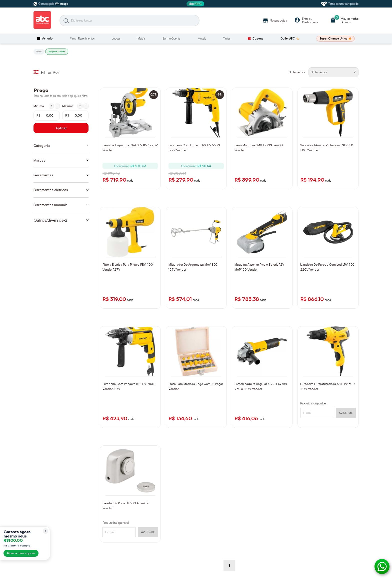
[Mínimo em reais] (47, 116)
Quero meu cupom (21, 553)
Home (39, 52)
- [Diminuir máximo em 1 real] (86, 106)
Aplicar (61, 128)
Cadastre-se (310, 22)
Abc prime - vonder (57, 52)
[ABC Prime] (196, 4)
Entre (305, 19)
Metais (141, 39)
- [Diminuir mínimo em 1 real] (57, 106)
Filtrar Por (46, 72)
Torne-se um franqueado (339, 4)
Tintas (227, 39)
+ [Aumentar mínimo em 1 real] (51, 106)
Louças (116, 39)
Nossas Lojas (275, 21)
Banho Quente (171, 39)
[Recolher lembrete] (45, 531)
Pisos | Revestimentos (82, 39)
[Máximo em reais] (75, 116)
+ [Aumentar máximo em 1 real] (80, 106)
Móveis (202, 39)
